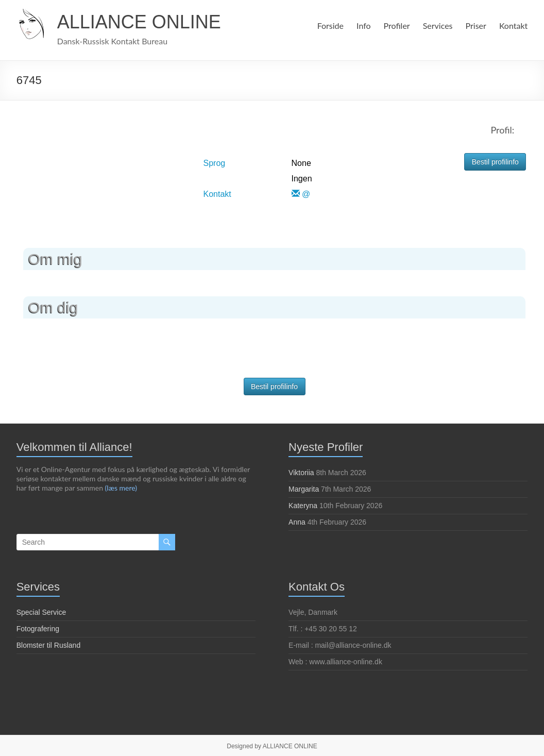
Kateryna (303, 506)
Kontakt (514, 26)
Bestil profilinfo (495, 162)
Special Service (41, 612)
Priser (476, 26)
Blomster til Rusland (49, 645)
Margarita (304, 489)
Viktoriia (301, 473)
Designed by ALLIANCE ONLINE (272, 746)
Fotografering (38, 629)
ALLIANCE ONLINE (139, 22)
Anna (297, 522)
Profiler (395, 26)
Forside (328, 26)
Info (362, 26)
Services (437, 26)
